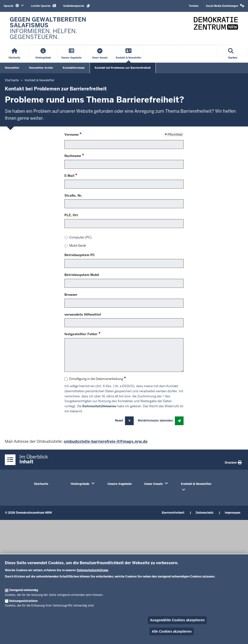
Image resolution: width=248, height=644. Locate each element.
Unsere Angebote (120, 484)
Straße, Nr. (73, 196)
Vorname (72, 135)
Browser (71, 295)
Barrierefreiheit (173, 513)
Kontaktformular (74, 68)
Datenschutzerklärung (92, 570)
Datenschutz (205, 513)
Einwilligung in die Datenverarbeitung (94, 379)
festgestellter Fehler (81, 334)
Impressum (232, 513)
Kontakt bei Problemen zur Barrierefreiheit (123, 68)
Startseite (41, 484)
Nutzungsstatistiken (23, 601)
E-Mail (69, 176)
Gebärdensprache (77, 6)
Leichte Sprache (43, 6)
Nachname (73, 156)
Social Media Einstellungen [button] (225, 6)
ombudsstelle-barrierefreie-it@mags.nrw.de (106, 441)
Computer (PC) (78, 237)
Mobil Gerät (75, 246)
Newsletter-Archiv (41, 68)
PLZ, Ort (71, 215)
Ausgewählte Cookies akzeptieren (177, 620)
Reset (119, 421)
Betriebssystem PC (80, 255)
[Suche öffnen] (233, 54)
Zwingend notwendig (24, 590)
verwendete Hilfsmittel (83, 315)
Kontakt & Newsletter (196, 484)
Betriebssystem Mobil (82, 275)
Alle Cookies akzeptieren (172, 631)
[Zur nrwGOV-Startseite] (64, 28)
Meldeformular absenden (155, 421)
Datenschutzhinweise (99, 406)
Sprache (14, 6)
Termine (194, 6)
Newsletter (12, 68)
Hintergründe (80, 484)
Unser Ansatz (153, 484)
